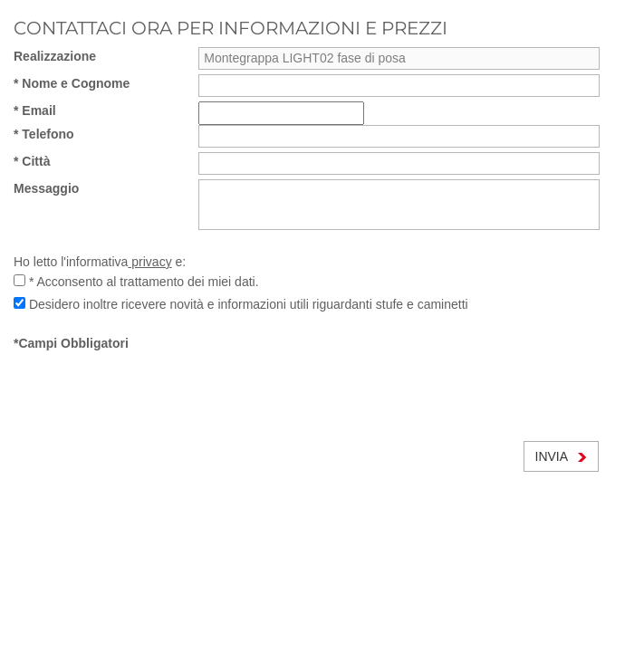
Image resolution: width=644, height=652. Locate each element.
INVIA (561, 456)
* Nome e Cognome (72, 83)
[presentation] (151, 388)
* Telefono (44, 134)
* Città (32, 161)
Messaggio (46, 188)
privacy (149, 262)
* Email (35, 110)
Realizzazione (55, 56)
